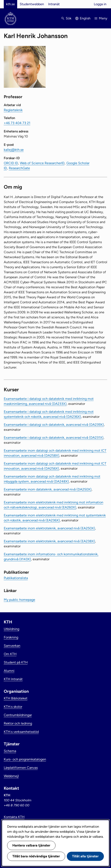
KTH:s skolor (13, 707)
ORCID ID (11, 163)
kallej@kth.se (14, 150)
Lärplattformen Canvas (21, 768)
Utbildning (12, 629)
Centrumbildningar (18, 715)
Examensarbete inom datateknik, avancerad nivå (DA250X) (48, 489)
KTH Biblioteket (16, 698)
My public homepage (19, 600)
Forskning (11, 637)
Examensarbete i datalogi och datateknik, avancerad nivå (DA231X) (54, 438)
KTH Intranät (13, 679)
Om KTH (10, 654)
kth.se (10, 4)
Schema (10, 751)
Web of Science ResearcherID (42, 163)
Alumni (9, 671)
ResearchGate (19, 168)
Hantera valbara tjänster (31, 845)
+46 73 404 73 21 (17, 123)
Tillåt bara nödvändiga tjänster (36, 856)
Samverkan (12, 646)
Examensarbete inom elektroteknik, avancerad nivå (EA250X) (49, 528)
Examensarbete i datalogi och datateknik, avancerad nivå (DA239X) (54, 425)
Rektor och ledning (18, 723)
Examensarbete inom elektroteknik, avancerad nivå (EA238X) (49, 541)
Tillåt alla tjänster (85, 856)
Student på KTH (16, 662)
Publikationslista (16, 578)
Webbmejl (11, 776)
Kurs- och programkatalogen (25, 759)
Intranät (54, 4)
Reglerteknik (13, 110)
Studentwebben (32, 4)
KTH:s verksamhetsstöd (21, 732)
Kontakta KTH (14, 817)
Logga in (100, 4)
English (85, 18)
